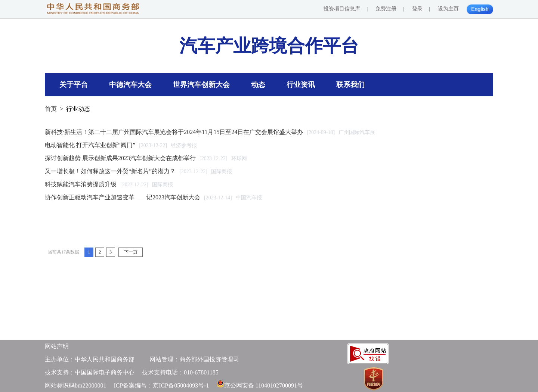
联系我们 (350, 85)
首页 (51, 109)
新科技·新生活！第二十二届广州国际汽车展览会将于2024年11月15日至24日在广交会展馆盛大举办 (174, 132)
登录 (417, 9)
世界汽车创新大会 (201, 85)
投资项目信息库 (342, 9)
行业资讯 (301, 85)
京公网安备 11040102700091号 (264, 385)
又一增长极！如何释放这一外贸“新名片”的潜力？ (110, 171)
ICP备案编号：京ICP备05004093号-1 (161, 385)
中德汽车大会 (130, 85)
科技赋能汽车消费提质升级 (81, 184)
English (481, 12)
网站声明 (57, 346)
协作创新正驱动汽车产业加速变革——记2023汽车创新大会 (123, 197)
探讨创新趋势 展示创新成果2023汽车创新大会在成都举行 (120, 158)
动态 (258, 85)
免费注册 (386, 9)
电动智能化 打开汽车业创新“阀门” (90, 145)
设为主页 (448, 9)
